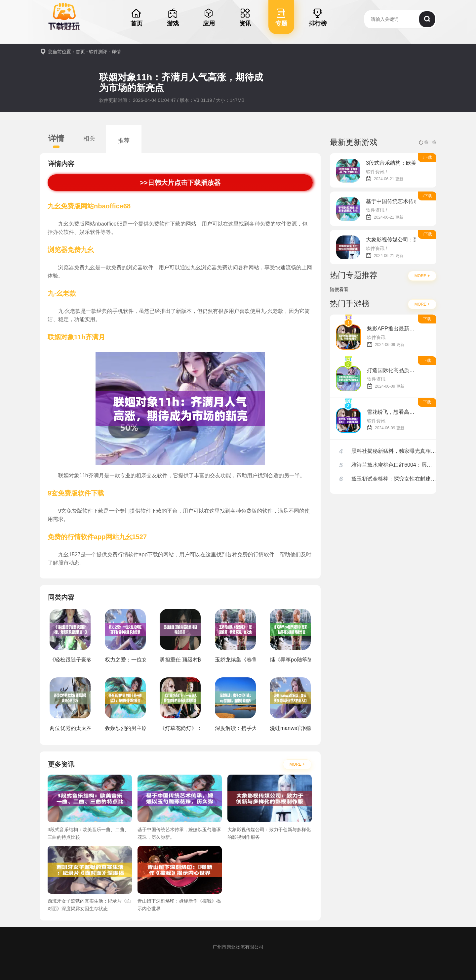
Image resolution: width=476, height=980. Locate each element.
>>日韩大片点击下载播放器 (180, 183)
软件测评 (98, 52)
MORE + (297, 764)
